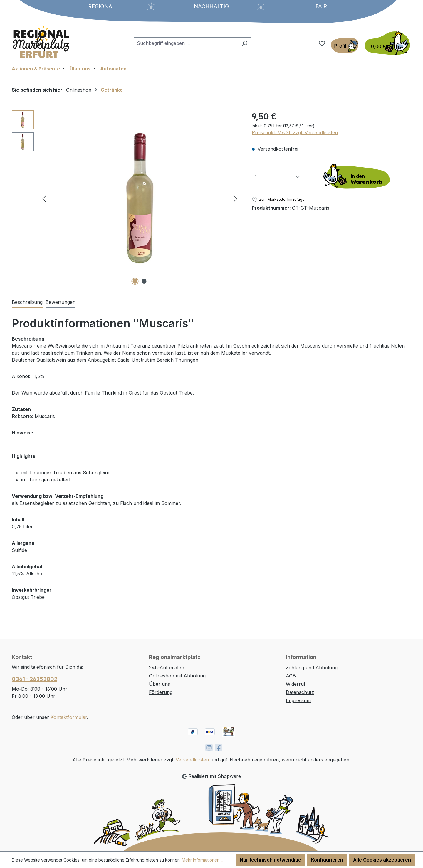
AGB (291, 676)
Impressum (298, 700)
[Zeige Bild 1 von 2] (135, 281)
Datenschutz (300, 692)
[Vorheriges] (44, 198)
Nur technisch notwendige (270, 860)
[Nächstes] (235, 198)
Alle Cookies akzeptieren (382, 860)
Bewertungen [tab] (61, 302)
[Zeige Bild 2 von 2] (144, 281)
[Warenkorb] (386, 43)
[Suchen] (245, 43)
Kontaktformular (69, 717)
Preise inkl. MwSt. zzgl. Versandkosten (295, 132)
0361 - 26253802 (35, 679)
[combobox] (186, 43)
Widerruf (296, 684)
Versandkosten (192, 760)
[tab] (27, 302)
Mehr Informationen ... (203, 860)
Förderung (161, 692)
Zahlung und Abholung (312, 668)
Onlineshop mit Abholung (177, 676)
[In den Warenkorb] (358, 177)
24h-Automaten (167, 668)
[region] (126, 198)
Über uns (160, 684)
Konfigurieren (327, 860)
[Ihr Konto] (345, 45)
